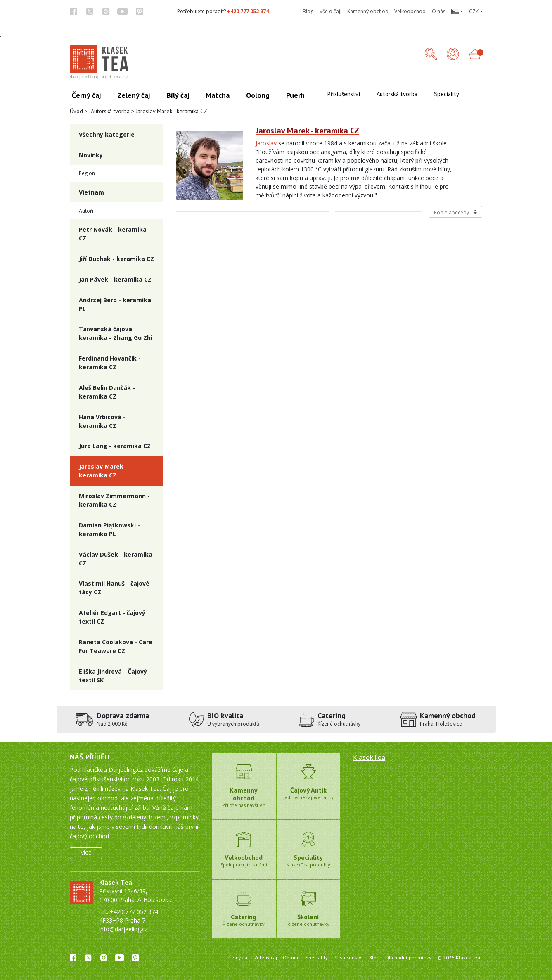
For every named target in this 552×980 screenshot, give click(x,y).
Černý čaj (238, 957)
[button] (457, 12)
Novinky (91, 155)
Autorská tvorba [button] (397, 94)
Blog (308, 11)
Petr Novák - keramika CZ (113, 234)
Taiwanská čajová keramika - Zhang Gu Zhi (116, 333)
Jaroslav (266, 143)
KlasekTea (369, 757)
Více (86, 853)
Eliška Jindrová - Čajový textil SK (113, 676)
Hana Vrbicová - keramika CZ (102, 421)
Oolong (291, 957)
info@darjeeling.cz (123, 929)
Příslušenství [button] (344, 94)
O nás (439, 11)
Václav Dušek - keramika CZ (116, 559)
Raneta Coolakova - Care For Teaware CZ (116, 646)
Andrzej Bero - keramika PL (115, 304)
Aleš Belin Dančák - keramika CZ (107, 392)
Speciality (317, 957)
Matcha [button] (218, 95)
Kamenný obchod (368, 11)
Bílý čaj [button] (178, 95)
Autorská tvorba (110, 111)
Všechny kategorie (107, 134)
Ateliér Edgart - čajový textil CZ (112, 617)
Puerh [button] (295, 95)
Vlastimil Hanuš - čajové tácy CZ (114, 588)
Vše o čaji (330, 11)
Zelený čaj (266, 957)
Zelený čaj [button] (134, 95)
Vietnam (91, 192)
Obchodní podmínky (408, 957)
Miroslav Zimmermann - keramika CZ (114, 500)
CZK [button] (474, 11)
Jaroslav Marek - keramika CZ (103, 471)
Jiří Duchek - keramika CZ (116, 259)
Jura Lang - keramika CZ (115, 446)
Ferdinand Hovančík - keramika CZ (110, 363)
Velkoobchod (410, 11)
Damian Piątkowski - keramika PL (109, 529)
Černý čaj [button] (86, 95)
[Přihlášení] (453, 55)
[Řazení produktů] (456, 212)
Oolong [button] (258, 95)
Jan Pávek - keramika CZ (115, 279)
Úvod (76, 111)
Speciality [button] (447, 94)
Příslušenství (348, 957)
